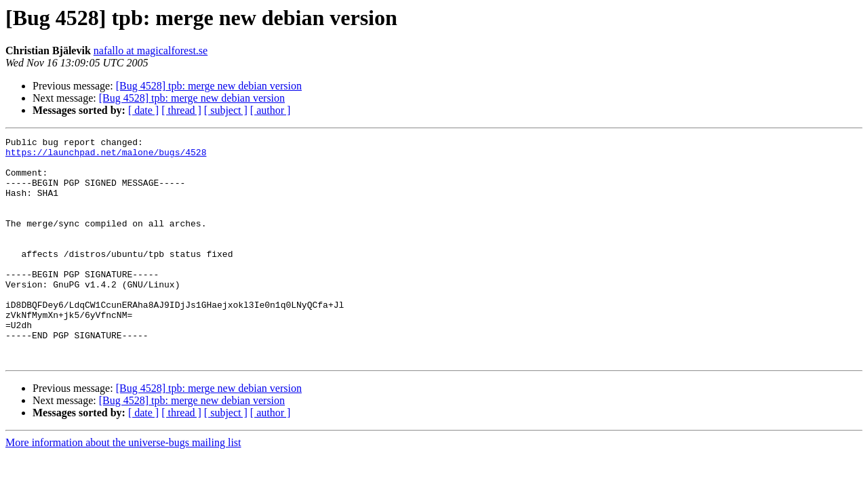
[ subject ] (226, 110)
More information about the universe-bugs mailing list (123, 487)
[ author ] (271, 110)
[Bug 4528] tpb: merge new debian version (209, 86)
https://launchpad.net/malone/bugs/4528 (106, 156)
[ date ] (143, 110)
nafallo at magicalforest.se (151, 51)
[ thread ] (181, 110)
